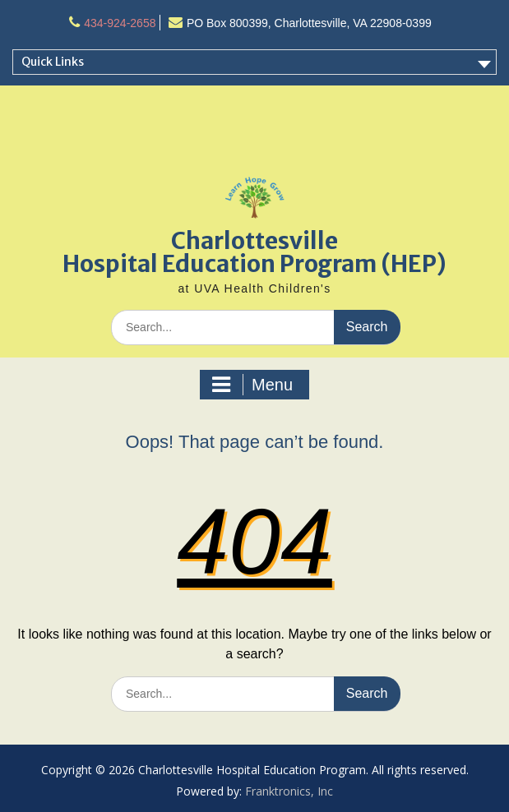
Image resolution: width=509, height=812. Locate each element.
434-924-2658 (120, 23)
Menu (252, 385)
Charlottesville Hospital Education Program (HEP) (254, 252)
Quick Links (53, 62)
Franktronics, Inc (289, 791)
